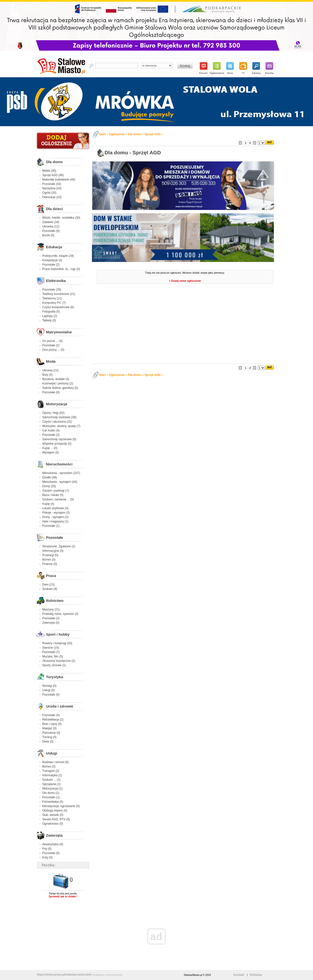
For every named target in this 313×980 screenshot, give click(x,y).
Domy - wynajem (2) (55, 517)
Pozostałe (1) (51, 526)
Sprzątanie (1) (51, 784)
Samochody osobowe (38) (59, 417)
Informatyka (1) (52, 775)
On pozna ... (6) (52, 341)
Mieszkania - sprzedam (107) (61, 473)
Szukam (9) (50, 589)
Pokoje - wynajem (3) (56, 513)
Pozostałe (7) (51, 652)
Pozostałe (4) (51, 715)
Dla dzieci (54, 209)
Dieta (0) (48, 742)
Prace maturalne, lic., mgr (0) (61, 269)
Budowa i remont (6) (56, 762)
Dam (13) (48, 585)
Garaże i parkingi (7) (56, 491)
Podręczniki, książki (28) (58, 256)
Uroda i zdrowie (60, 706)
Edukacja (54, 247)
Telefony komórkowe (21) (59, 294)
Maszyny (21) (51, 609)
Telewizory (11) (52, 298)
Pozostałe (55, 537)
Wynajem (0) (51, 452)
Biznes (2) (49, 766)
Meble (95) (49, 171)
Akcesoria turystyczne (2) (59, 661)
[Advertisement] (184, 325)
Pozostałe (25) (52, 290)
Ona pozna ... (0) (53, 350)
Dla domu (54, 162)
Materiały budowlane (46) (59, 180)
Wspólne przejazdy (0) (57, 444)
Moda (51, 361)
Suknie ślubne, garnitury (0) (60, 388)
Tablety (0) (49, 320)
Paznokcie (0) (51, 733)
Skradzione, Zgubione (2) (59, 546)
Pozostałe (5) (51, 853)
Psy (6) (47, 849)
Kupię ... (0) (50, 448)
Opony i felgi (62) (53, 413)
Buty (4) (47, 375)
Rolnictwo (55, 601)
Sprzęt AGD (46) (53, 175)
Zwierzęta (54, 835)
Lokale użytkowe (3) (55, 508)
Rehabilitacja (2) (53, 720)
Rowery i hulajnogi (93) (57, 643)
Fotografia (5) (51, 312)
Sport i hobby (58, 634)
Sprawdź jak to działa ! (63, 896)
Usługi (52, 753)
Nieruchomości (59, 464)
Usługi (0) (49, 690)
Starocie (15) (51, 648)
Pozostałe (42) (52, 184)
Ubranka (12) (51, 226)
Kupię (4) (48, 504)
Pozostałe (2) (51, 265)
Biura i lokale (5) (53, 495)
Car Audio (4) (51, 430)
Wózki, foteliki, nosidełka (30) (61, 218)
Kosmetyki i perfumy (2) (58, 383)
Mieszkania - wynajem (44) (60, 482)
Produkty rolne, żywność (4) (60, 614)
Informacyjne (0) (53, 551)
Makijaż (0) (50, 728)
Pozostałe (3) (51, 435)
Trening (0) (49, 737)
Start (102, 134)
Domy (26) (49, 486)
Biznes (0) (49, 560)
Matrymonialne (59, 332)
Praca (51, 576)
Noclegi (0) (49, 686)
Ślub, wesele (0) (53, 815)
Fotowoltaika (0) (53, 802)
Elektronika (56, 281)
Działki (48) (50, 477)
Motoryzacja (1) (52, 789)
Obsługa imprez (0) (55, 811)
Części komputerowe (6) (58, 307)
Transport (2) (51, 771)
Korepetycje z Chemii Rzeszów (107, 975)
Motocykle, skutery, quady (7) (61, 426)
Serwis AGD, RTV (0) (56, 819)
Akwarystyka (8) (53, 844)
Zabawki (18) (51, 222)
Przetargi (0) (50, 555)
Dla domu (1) (51, 793)
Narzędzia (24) (52, 188)
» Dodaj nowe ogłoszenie (185, 281)
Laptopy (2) (50, 316)
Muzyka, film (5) (53, 656)
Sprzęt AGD (153, 134)
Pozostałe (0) (51, 392)
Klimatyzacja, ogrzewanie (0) (61, 806)
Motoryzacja (57, 404)
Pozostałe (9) (51, 231)
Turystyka (55, 677)
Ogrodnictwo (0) (53, 824)
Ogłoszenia (117, 134)
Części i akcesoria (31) (57, 422)
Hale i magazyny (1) (55, 521)
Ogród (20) (49, 193)
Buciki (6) (48, 235)
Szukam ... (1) (51, 780)
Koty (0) (47, 857)
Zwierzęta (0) (51, 623)
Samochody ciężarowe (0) (59, 439)
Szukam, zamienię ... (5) (58, 499)
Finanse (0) (50, 564)
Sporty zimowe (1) (54, 665)
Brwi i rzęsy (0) (52, 724)
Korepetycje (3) (52, 260)
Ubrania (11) (50, 370)
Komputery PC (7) (54, 303)
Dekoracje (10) (52, 197)
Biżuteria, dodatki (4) (56, 379)
